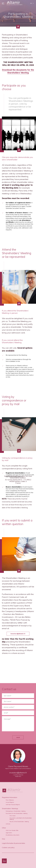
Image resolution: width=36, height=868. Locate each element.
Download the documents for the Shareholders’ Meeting (18, 71)
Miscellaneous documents (13, 835)
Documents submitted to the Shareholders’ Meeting (21, 819)
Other (4, 828)
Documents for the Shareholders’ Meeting (17, 813)
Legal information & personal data (13, 843)
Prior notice (12, 816)
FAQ (3, 839)
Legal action (9, 833)
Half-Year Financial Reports (13, 805)
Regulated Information (10, 797)
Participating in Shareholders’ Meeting (16, 811)
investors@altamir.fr (18, 634)
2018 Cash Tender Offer (12, 830)
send (18, 737)
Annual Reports (10, 802)
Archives (8, 824)
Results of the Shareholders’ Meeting (19, 822)
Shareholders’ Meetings (10, 808)
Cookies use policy (8, 847)
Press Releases (10, 800)
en (31, 3)
